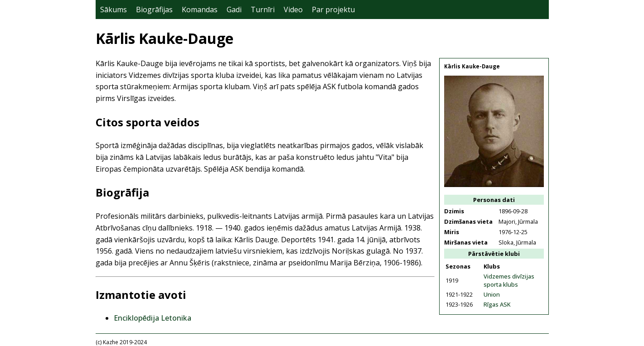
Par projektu (333, 10)
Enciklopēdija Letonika (153, 318)
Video (293, 10)
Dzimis (454, 211)
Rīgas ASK (497, 304)
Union (492, 294)
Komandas (200, 10)
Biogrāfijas (154, 10)
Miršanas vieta (466, 242)
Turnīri (263, 10)
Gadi (234, 10)
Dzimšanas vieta (468, 221)
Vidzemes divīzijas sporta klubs (509, 280)
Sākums (114, 10)
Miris (452, 232)
